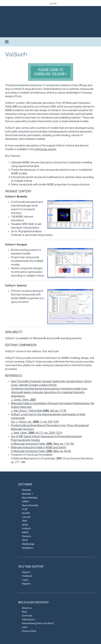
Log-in (25, 580)
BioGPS (26, 513)
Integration (28, 548)
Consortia (27, 616)
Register (26, 584)
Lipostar (26, 517)
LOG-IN (53, 4)
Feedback (27, 576)
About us (27, 608)
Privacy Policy (29, 631)
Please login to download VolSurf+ (50, 72)
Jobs (25, 627)
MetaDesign (28, 544)
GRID (25, 521)
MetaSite (27, 490)
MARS (25, 532)
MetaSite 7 (27, 494)
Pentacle (26, 536)
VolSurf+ (26, 529)
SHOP (25, 540)
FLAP (25, 509)
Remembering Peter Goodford (38, 623)
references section (45, 149)
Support (26, 572)
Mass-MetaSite (30, 498)
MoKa (25, 525)
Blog (24, 612)
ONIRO (25, 502)
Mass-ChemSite (30, 505)
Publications (29, 619)
